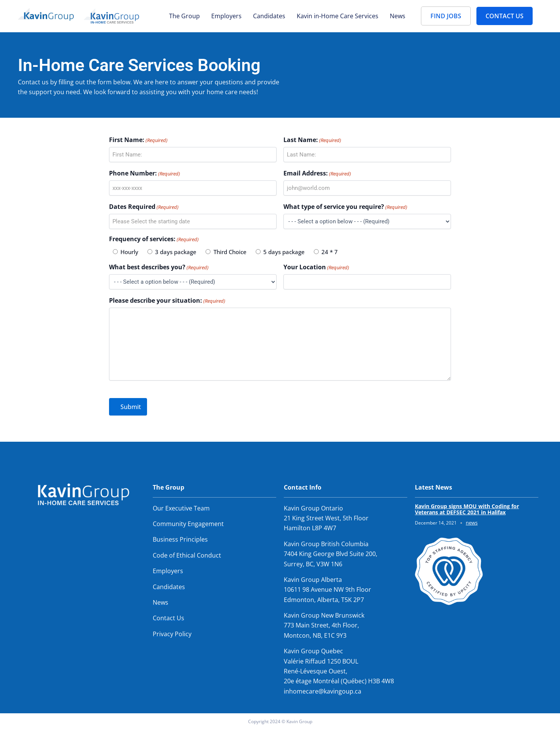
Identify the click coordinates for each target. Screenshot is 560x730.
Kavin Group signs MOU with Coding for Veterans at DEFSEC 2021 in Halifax (467, 509)
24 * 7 (330, 252)
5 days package (284, 252)
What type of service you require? (345, 207)
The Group (184, 16)
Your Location (316, 267)
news (472, 523)
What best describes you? (159, 267)
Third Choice (230, 252)
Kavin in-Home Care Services (338, 16)
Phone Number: (145, 173)
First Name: (138, 140)
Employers (226, 16)
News (398, 16)
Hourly (129, 252)
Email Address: (317, 173)
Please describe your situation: (167, 301)
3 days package (176, 252)
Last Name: (312, 140)
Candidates (269, 16)
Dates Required (144, 207)
